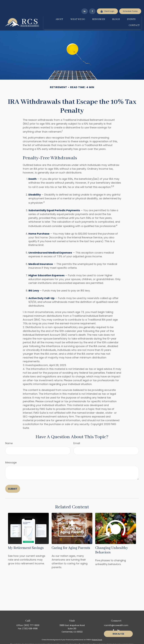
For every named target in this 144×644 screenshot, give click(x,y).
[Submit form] (13, 480)
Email (77, 435)
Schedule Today (130, 3)
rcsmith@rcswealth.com (116, 617)
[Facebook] (92, 3)
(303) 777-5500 (31, 617)
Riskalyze (118, 634)
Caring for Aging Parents (71, 539)
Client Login (107, 3)
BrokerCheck (97, 631)
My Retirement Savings (26, 539)
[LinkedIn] (85, 3)
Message (11, 454)
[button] (59, 11)
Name (9, 435)
